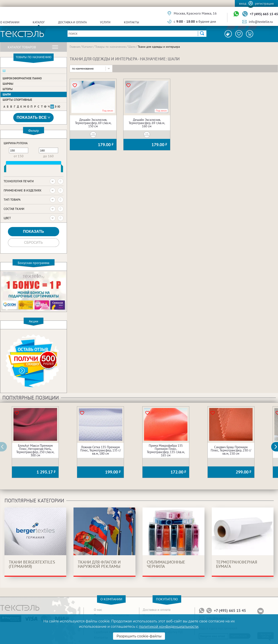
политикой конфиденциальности (169, 627)
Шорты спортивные (17, 100)
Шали (7, 94)
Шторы (8, 89)
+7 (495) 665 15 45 (264, 14)
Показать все (34, 118)
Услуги (105, 22)
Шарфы (8, 84)
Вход (243, 3)
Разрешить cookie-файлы (139, 636)
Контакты (132, 22)
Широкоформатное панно (22, 78)
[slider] (5, 169)
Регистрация (264, 3)
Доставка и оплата (72, 22)
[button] (277, 447)
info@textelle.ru (261, 22)
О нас (98, 610)
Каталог (39, 22)
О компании (10, 22)
